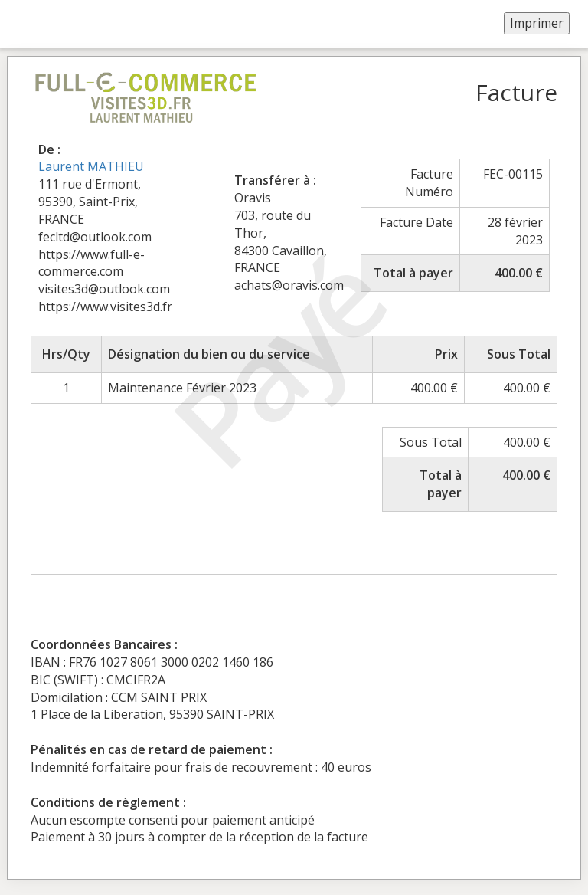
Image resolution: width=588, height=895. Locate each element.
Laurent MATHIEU (91, 166)
